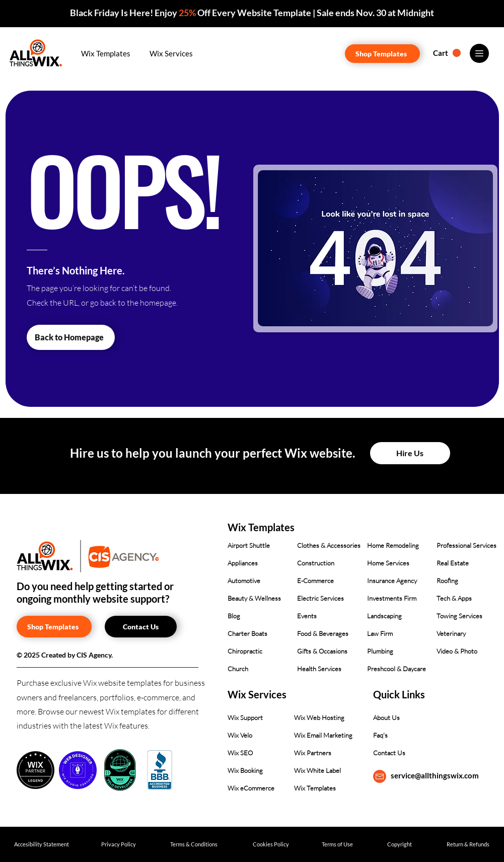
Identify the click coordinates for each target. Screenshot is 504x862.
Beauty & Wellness (254, 598)
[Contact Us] (141, 627)
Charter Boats (247, 633)
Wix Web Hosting (319, 717)
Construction (316, 563)
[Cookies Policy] (271, 844)
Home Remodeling (393, 545)
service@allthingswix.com (435, 775)
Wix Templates (315, 788)
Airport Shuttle (249, 545)
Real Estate (453, 563)
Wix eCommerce (251, 788)
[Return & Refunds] (468, 844)
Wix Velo (240, 735)
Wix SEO (240, 753)
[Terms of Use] (338, 844)
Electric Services (320, 598)
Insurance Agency (392, 581)
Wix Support (245, 717)
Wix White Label (317, 770)
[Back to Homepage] (71, 337)
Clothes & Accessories (329, 545)
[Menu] (479, 53)
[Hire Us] (410, 453)
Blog (234, 616)
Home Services (388, 563)
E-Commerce (315, 581)
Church (238, 669)
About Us (386, 717)
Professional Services (466, 545)
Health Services (319, 669)
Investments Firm (392, 598)
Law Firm (380, 633)
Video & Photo (457, 651)
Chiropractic (245, 651)
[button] (106, 53)
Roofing (447, 581)
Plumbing (380, 651)
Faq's (380, 735)
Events (307, 616)
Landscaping (384, 616)
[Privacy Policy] (119, 844)
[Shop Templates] (382, 54)
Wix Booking (245, 770)
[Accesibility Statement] (42, 844)
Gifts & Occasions (322, 651)
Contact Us (389, 753)
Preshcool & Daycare (397, 669)
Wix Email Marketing (323, 735)
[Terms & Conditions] (194, 844)
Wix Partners (313, 753)
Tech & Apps (454, 598)
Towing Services (459, 616)
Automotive (244, 581)
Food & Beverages (323, 633)
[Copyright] (400, 844)
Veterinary (451, 633)
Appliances (243, 563)
